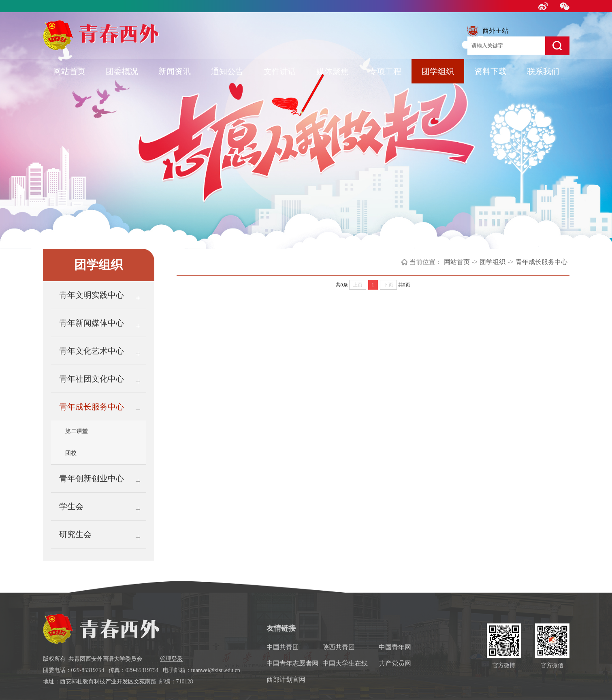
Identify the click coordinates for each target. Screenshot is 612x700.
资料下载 (490, 71)
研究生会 (75, 534)
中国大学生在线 (345, 663)
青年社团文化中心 (92, 379)
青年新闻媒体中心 (92, 323)
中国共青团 (283, 647)
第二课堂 (77, 431)
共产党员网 (395, 663)
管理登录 (171, 659)
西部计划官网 (286, 680)
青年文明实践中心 (92, 295)
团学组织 (438, 71)
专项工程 (385, 71)
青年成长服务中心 (92, 407)
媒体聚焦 (333, 71)
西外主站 (488, 31)
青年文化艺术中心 (92, 351)
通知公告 (227, 71)
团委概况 (122, 71)
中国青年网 (395, 647)
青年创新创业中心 (92, 478)
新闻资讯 (175, 71)
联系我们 (543, 71)
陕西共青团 (339, 647)
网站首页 (69, 71)
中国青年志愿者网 (292, 663)
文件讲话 (280, 71)
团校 (71, 453)
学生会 (71, 506)
